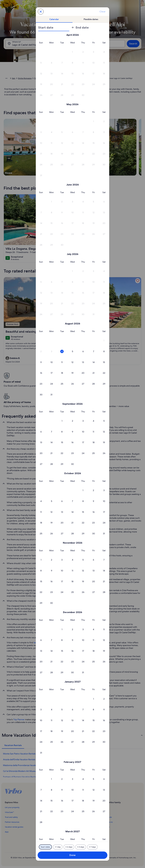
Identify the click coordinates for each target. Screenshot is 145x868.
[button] (73, 52)
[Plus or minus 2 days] (69, 847)
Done (72, 855)
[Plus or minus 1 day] (58, 847)
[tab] (54, 19)
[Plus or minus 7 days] (92, 847)
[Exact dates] (45, 847)
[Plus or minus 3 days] (81, 847)
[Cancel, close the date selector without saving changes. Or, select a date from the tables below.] (41, 12)
